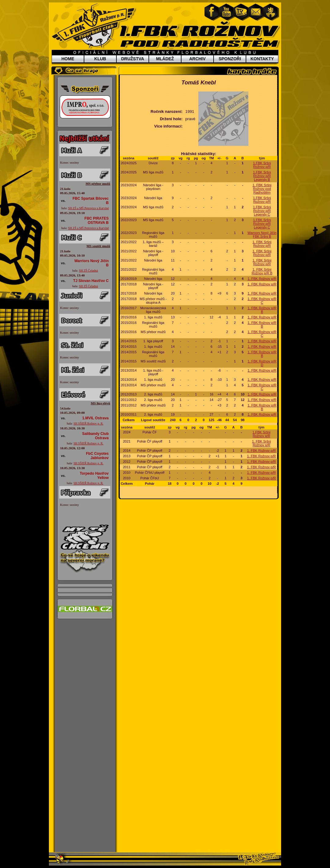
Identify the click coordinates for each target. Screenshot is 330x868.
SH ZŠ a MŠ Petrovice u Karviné (88, 208)
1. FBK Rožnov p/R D (262, 363)
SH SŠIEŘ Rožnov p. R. (89, 423)
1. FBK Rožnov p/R (262, 279)
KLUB (100, 59)
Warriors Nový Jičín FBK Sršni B (262, 235)
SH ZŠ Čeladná (88, 271)
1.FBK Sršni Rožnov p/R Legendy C (262, 211)
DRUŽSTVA (132, 59)
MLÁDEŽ (165, 59)
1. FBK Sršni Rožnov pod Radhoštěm (262, 189)
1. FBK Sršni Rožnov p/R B (262, 271)
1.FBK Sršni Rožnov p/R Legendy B (262, 176)
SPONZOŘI (230, 59)
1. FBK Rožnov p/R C (262, 301)
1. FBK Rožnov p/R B (262, 310)
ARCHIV (197, 59)
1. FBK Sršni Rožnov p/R (262, 244)
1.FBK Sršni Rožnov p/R (262, 165)
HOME (68, 59)
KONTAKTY (262, 59)
